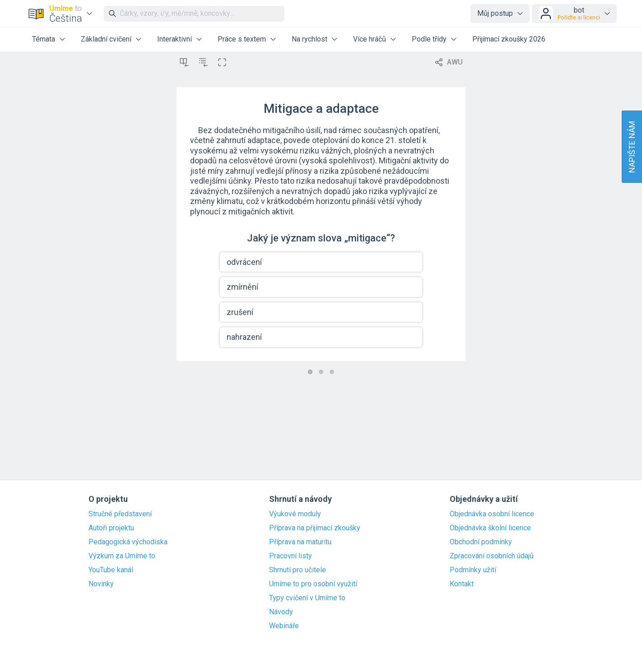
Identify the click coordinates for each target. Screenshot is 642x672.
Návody (281, 612)
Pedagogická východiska (128, 542)
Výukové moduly (295, 514)
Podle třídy (429, 39)
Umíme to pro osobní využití (313, 584)
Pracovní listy (291, 556)
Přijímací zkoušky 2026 (509, 39)
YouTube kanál (111, 570)
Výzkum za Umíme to (122, 556)
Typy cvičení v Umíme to (307, 598)
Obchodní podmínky (481, 542)
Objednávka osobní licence (492, 514)
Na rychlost (309, 39)
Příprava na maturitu (300, 542)
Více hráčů (370, 39)
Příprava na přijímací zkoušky (315, 528)
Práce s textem (242, 39)
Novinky (101, 584)
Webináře (284, 626)
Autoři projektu (111, 528)
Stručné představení (120, 514)
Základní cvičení (106, 39)
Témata (44, 39)
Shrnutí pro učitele (298, 570)
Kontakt (462, 584)
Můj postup (495, 13)
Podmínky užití (473, 570)
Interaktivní (174, 39)
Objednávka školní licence (490, 528)
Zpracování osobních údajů (492, 556)
